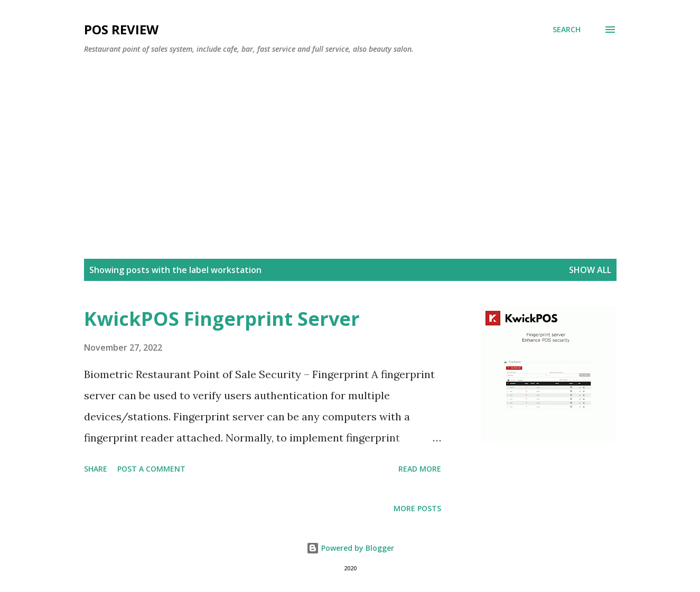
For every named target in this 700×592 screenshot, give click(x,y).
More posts (417, 508)
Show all (590, 270)
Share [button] (96, 469)
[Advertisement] (350, 142)
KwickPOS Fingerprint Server (222, 319)
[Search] (567, 30)
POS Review (121, 29)
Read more (420, 469)
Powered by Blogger (350, 548)
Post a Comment (151, 469)
